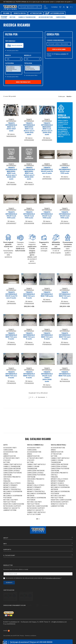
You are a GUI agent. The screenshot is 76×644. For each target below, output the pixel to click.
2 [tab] (39, 519)
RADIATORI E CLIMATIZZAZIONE (14, 504)
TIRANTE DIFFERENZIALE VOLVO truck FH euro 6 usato (47, 170)
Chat (14, 640)
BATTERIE (7, 462)
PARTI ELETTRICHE (10, 502)
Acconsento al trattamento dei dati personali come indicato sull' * (34, 578)
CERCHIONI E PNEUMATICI (12, 477)
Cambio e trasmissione (27, 17)
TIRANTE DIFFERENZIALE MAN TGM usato (47, 294)
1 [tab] (37, 519)
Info (38, 544)
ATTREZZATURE (56, 454)
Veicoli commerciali (35, 445)
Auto (5, 445)
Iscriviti (9, 583)
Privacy (22, 626)
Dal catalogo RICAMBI (38, 439)
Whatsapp (27, 640)
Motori (12, 17)
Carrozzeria (61, 17)
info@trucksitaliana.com (59, 613)
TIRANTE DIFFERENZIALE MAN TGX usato (65, 374)
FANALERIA (7, 481)
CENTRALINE (8, 475)
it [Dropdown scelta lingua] (71, 7)
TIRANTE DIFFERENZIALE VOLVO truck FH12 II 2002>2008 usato (47, 377)
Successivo (43, 397)
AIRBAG (6, 454)
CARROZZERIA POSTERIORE (13, 473)
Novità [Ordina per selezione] (69, 96)
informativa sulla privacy (53, 578)
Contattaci (54, 7)
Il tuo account (38, 555)
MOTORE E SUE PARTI (11, 500)
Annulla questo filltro (13, 51)
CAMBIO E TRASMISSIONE (12, 466)
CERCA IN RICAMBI (59, 49)
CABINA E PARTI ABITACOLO (13, 464)
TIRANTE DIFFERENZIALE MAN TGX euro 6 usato (29, 295)
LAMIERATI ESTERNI (10, 510)
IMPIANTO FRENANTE (10, 485)
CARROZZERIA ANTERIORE (12, 469)
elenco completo (61, 54)
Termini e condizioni (31, 626)
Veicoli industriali (17, 45)
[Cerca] (30, 7)
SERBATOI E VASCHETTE (12, 508)
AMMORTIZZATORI (10, 456)
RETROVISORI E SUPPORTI (12, 506)
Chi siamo (46, 7)
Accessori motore (46, 17)
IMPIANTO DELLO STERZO (12, 483)
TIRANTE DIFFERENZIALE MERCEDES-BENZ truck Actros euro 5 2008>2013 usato (29, 129)
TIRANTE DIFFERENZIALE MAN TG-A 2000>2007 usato (11, 127)
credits (7, 621)
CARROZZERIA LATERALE (12, 471)
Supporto (38, 549)
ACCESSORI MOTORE (10, 452)
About (38, 538)
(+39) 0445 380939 (45, 633)
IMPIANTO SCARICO (10, 487)
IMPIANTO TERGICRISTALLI (12, 489)
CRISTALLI (7, 479)
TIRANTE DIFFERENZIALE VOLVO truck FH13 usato (65, 170)
